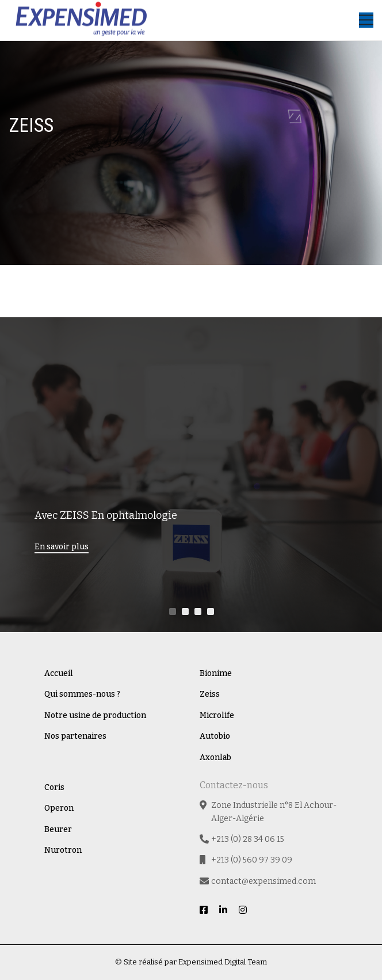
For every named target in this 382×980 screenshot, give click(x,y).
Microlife (217, 715)
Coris (54, 787)
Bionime (216, 673)
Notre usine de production (95, 715)
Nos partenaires (75, 736)
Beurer (58, 829)
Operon (59, 808)
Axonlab (215, 757)
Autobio (215, 736)
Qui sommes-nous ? (82, 694)
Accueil (59, 673)
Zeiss (210, 694)
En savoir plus (62, 547)
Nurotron (63, 850)
